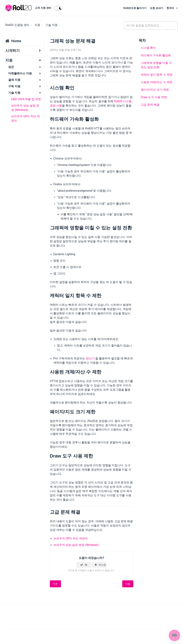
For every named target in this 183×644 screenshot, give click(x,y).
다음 (128, 584)
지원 (37, 25)
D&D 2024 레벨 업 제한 (26, 99)
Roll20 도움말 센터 (17, 25)
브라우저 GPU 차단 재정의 (25, 118)
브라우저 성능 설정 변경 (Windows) (25, 108)
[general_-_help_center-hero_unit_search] (151, 26)
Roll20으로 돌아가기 (135, 8)
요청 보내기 (157, 8)
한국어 (171, 8)
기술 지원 (51, 25)
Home (16, 41)
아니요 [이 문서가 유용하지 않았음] (102, 565)
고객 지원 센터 (43, 8)
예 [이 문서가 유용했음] (86, 565)
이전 (55, 584)
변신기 (90, 358)
